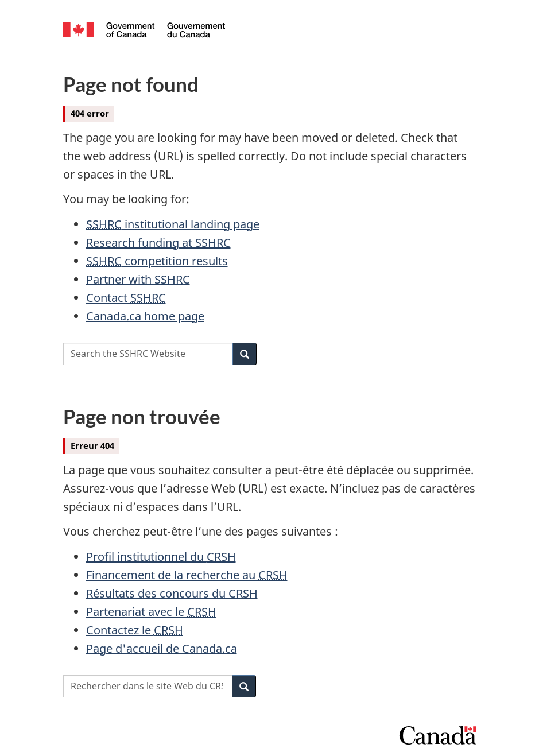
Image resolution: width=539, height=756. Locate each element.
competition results (157, 261)
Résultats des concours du (172, 593)
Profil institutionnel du (161, 557)
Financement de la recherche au (187, 575)
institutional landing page (173, 224)
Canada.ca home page (145, 316)
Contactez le (135, 630)
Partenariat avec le (151, 612)
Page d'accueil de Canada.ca (162, 648)
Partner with (138, 279)
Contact (126, 298)
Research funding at (158, 243)
